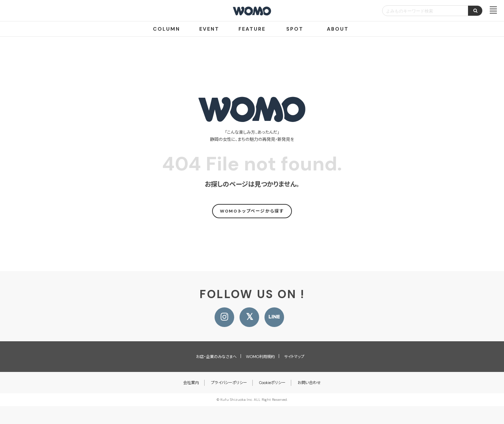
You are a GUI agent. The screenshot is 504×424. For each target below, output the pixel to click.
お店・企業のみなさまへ (216, 357)
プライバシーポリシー (229, 383)
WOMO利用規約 (260, 357)
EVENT (209, 29)
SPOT (295, 29)
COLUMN (166, 29)
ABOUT (338, 29)
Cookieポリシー (272, 383)
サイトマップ (294, 357)
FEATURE (252, 29)
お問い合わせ (309, 383)
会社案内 (191, 383)
